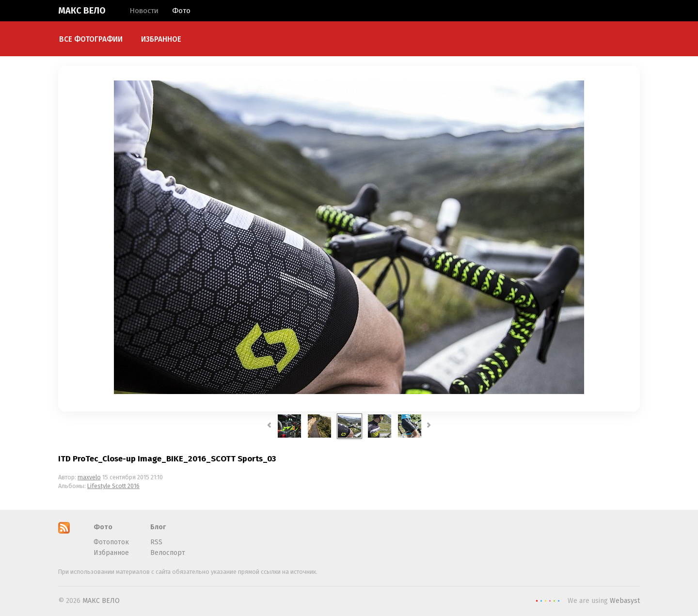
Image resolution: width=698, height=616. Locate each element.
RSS (156, 542)
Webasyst (625, 601)
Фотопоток (111, 542)
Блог (158, 527)
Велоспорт (168, 553)
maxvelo (89, 477)
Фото (181, 11)
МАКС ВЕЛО (82, 11)
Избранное (161, 39)
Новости (144, 11)
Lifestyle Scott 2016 (113, 486)
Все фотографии (91, 39)
